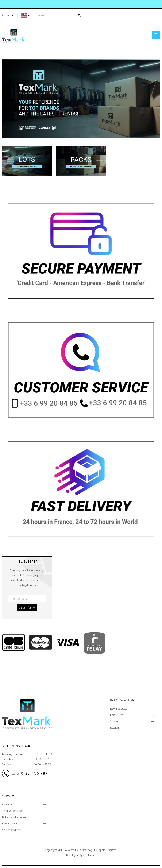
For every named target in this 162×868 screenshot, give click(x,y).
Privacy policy (10, 823)
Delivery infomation (14, 817)
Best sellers (116, 715)
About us (7, 804)
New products (118, 709)
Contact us (116, 721)
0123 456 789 (34, 773)
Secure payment (12, 830)
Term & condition (13, 811)
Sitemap (115, 728)
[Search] (58, 15)
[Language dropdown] (26, 16)
